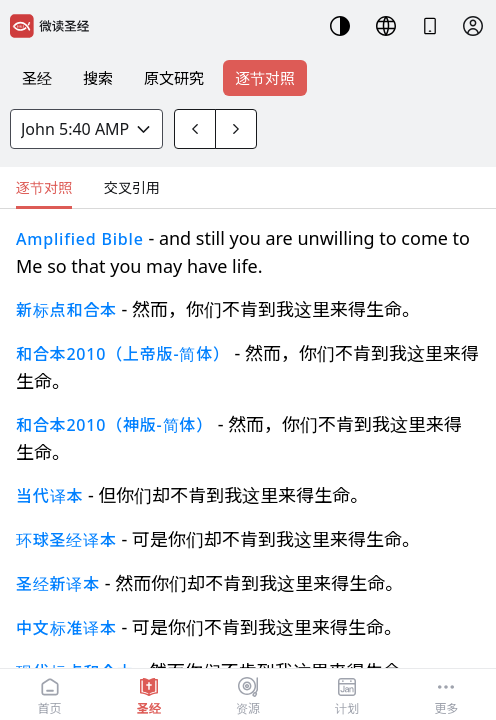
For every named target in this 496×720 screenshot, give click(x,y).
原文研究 (174, 78)
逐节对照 (265, 78)
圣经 (37, 78)
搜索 (98, 78)
